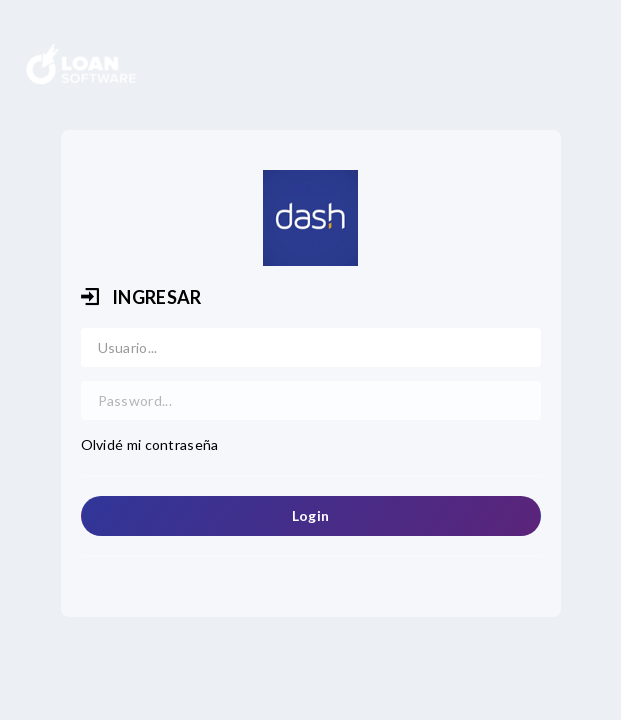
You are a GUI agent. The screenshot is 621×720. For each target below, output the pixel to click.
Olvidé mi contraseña (150, 444)
